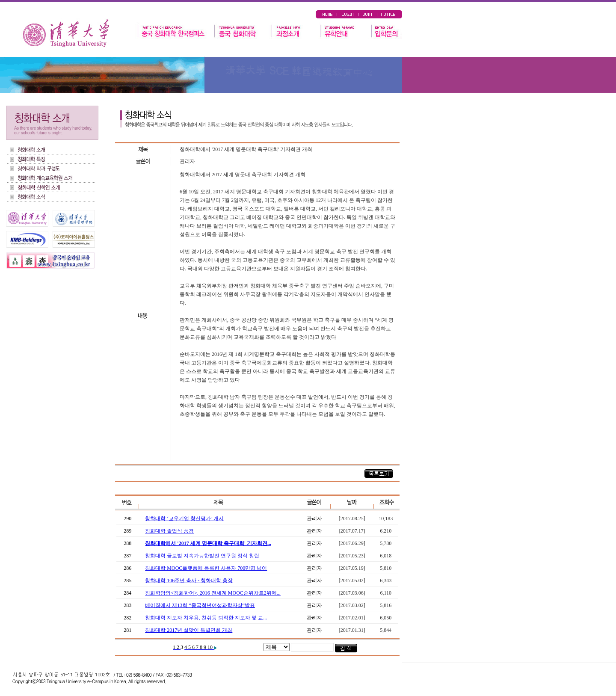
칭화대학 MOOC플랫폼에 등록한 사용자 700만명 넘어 (206, 568)
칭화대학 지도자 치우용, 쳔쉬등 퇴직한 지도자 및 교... (206, 618)
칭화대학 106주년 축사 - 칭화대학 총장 (189, 580)
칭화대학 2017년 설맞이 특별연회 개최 (189, 630)
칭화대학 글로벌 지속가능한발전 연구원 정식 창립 (202, 556)
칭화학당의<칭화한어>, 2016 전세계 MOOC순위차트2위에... (213, 593)
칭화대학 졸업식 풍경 (169, 531)
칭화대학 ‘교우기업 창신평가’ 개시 (184, 518)
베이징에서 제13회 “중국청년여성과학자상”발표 (200, 605)
